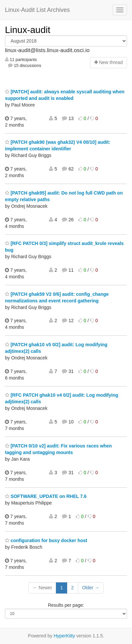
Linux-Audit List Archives (37, 10)
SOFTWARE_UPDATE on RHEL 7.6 (46, 496)
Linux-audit (28, 30)
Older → (91, 588)
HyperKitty (64, 636)
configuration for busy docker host (46, 540)
